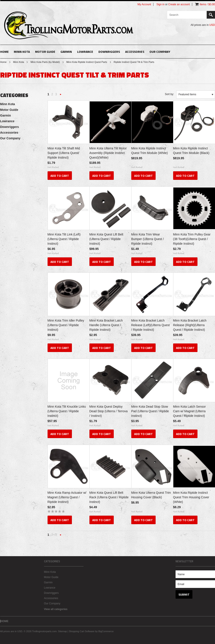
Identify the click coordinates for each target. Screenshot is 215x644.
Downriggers (109, 52)
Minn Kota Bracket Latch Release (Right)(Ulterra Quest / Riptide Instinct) (190, 325)
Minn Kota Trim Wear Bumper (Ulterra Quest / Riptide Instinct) (148, 239)
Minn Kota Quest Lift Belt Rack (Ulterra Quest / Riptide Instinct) (109, 497)
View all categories (56, 609)
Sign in (161, 4)
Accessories (135, 52)
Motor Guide (45, 52)
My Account (144, 4)
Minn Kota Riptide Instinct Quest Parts (87, 62)
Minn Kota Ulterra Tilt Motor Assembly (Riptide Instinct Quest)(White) (108, 153)
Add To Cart (60, 176)
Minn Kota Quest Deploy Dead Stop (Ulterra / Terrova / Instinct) (109, 411)
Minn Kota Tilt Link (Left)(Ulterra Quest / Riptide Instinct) (64, 239)
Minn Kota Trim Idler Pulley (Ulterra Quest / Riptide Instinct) (66, 325)
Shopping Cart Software (82, 631)
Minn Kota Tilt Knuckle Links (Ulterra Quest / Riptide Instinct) (67, 411)
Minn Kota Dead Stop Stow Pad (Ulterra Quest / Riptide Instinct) (150, 411)
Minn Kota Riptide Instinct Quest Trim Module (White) (150, 151)
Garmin (66, 52)
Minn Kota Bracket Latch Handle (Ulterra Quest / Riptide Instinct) (106, 325)
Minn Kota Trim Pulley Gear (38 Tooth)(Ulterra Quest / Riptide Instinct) (192, 239)
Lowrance (85, 52)
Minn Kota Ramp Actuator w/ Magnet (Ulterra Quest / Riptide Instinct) (67, 497)
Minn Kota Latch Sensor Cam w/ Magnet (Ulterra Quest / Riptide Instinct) (189, 411)
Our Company (160, 52)
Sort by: (169, 94)
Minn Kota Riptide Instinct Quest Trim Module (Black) (191, 151)
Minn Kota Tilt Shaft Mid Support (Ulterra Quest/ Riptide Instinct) (64, 153)
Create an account (179, 4)
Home (3, 62)
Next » (61, 96)
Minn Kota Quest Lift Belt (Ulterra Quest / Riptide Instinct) (106, 239)
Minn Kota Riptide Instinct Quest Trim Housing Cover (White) (191, 497)
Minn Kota (22, 52)
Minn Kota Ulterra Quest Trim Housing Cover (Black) (151, 495)
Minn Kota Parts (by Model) (45, 62)
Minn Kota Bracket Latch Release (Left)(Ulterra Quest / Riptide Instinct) (151, 325)
